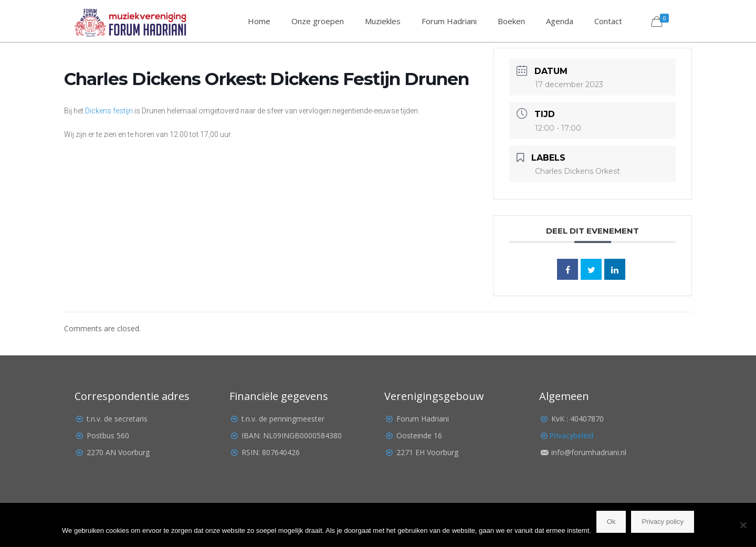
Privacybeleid (571, 435)
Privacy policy (662, 522)
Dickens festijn (109, 111)
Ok (611, 522)
